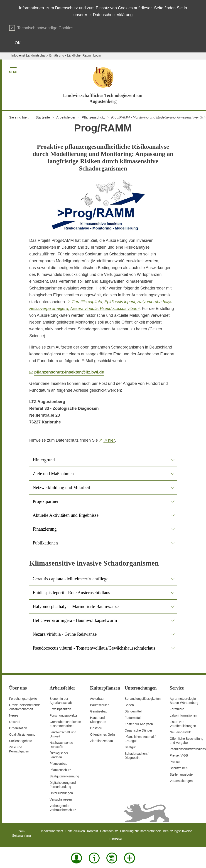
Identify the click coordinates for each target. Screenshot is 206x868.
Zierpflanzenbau (101, 741)
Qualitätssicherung (22, 734)
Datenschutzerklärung (113, 15)
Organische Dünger (138, 730)
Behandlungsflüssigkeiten (143, 699)
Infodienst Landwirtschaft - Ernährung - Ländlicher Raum (51, 55)
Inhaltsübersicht (52, 831)
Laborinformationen (183, 715)
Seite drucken (75, 831)
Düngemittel (133, 711)
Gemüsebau (99, 711)
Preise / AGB (179, 755)
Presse (175, 762)
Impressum (116, 838)
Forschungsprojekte (23, 699)
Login (97, 55)
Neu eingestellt (180, 732)
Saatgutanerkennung (64, 776)
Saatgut (130, 747)
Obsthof (15, 722)
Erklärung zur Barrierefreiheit (140, 831)
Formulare (177, 709)
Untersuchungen (61, 793)
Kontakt (92, 831)
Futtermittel (132, 718)
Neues (14, 715)
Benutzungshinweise (177, 831)
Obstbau (96, 728)
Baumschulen (100, 705)
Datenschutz (109, 831)
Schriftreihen (179, 768)
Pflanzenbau (59, 764)
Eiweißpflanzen (60, 709)
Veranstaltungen (181, 781)
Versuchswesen (61, 799)
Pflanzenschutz (60, 770)
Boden (129, 705)
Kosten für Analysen (139, 724)
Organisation (18, 728)
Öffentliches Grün (102, 734)
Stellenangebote (21, 741)
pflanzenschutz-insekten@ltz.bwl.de (69, 372)
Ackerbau (97, 699)
